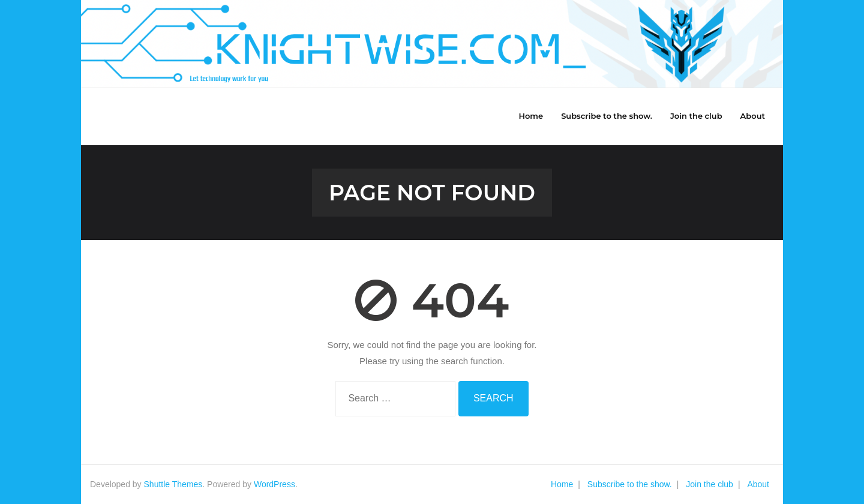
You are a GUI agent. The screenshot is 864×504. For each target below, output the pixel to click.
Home (562, 484)
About (758, 484)
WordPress (274, 484)
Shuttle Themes (173, 484)
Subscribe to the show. (630, 484)
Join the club (709, 484)
